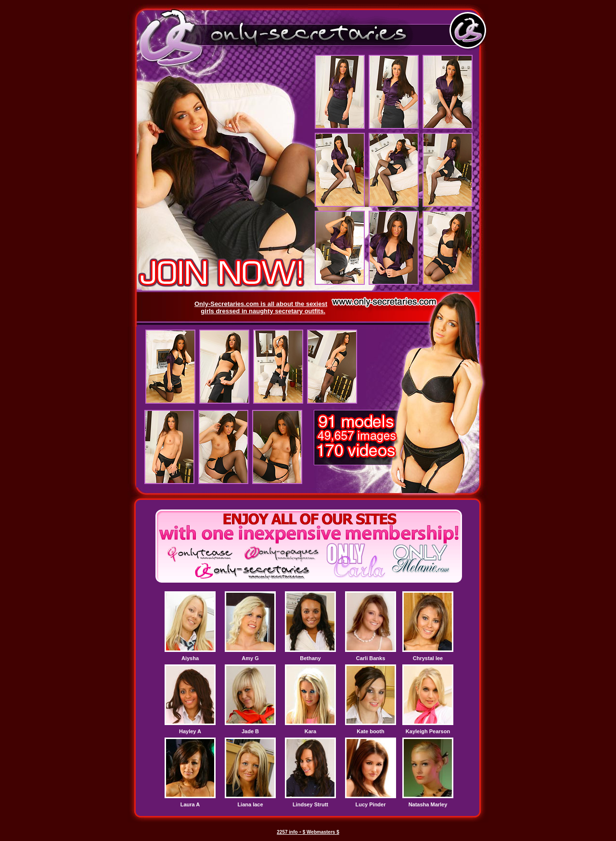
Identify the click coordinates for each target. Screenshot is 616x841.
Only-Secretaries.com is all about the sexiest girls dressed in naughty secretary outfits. (261, 307)
